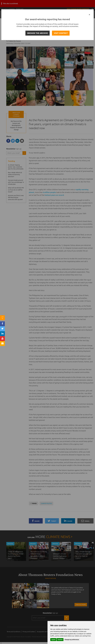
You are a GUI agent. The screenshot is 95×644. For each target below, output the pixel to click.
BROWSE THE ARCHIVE (38, 33)
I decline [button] (60, 640)
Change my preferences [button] (72, 640)
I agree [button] (53, 640)
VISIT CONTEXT (61, 33)
